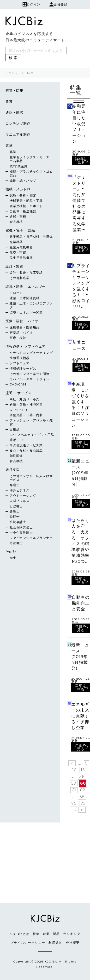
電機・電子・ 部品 (20, 230)
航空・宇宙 (18, 252)
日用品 (15, 429)
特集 (36, 934)
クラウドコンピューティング (31, 353)
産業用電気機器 (21, 247)
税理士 (15, 517)
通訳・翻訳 (14, 112)
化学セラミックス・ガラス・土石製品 (31, 159)
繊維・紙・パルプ (23, 181)
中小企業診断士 (21, 532)
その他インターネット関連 (30, 374)
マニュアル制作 (18, 134)
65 (82, 797)
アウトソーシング (23, 496)
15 (83, 770)
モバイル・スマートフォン (30, 379)
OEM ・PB (18, 410)
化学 (13, 152)
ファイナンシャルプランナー (31, 538)
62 (83, 790)
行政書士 (16, 506)
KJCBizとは (19, 934)
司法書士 (16, 543)
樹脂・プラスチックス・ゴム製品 (31, 173)
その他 (11, 552)
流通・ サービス (18, 393)
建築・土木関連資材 (24, 298)
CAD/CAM (18, 384)
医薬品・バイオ (21, 332)
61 (74, 790)
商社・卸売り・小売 (24, 399)
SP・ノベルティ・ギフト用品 (32, 435)
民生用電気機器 (21, 258)
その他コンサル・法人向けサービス (31, 478)
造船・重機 (18, 216)
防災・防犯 (14, 90)
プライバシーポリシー (28, 943)
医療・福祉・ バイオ (22, 321)
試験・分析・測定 (23, 195)
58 (82, 777)
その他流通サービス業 (26, 445)
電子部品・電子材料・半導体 (31, 237)
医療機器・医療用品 (24, 327)
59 (74, 783)
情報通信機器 (20, 358)
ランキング (72, 934)
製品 (56, 934)
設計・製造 (14, 266)
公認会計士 (18, 522)
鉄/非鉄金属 (18, 166)
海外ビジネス (20, 490)
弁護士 (15, 511)
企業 (46, 934)
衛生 (13, 558)
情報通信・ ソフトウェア (26, 346)
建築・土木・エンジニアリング (31, 305)
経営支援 (13, 470)
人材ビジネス (20, 501)
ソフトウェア (20, 363)
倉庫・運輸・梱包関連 (26, 404)
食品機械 (16, 222)
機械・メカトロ (18, 189)
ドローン (16, 293)
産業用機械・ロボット (26, 206)
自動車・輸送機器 (23, 211)
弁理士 (15, 485)
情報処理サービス (23, 368)
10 (75, 770)
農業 (9, 101)
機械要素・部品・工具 (26, 201)
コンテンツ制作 (18, 123)
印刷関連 (16, 456)
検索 (14, 58)
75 (83, 803)
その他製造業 (20, 278)
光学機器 (16, 242)
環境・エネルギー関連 (26, 312)
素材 (9, 146)
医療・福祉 (18, 338)
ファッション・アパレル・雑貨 (31, 422)
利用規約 (55, 943)
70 (74, 803)
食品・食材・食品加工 (26, 450)
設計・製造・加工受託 (26, 273)
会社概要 (73, 943)
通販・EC (17, 440)
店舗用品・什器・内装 (26, 415)
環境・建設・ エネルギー (26, 286)
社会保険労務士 (21, 527)
